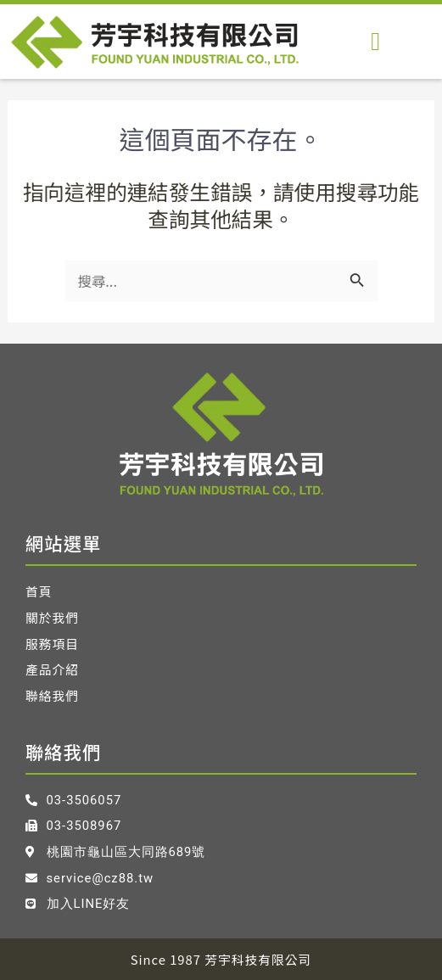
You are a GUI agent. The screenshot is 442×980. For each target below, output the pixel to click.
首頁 (39, 591)
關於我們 (52, 618)
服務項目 (52, 644)
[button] (376, 41)
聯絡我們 (52, 696)
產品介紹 (52, 669)
